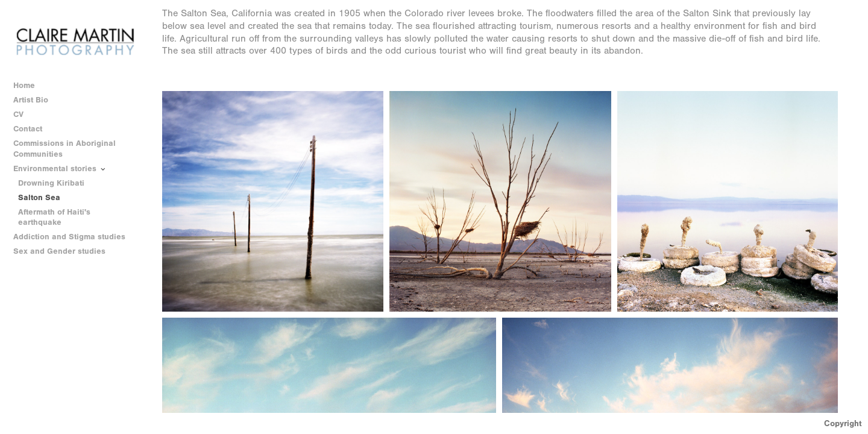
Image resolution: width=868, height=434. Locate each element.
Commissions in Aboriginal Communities (64, 149)
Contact (28, 129)
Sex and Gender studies (65, 251)
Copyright (843, 423)
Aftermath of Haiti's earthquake (54, 217)
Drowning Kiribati (51, 183)
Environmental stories (60, 169)
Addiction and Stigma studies (69, 237)
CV (18, 114)
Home (24, 85)
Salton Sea (39, 197)
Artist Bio (31, 100)
